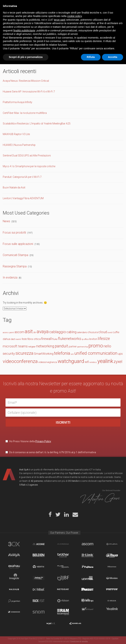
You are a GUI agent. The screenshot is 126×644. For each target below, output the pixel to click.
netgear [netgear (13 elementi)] (32, 347)
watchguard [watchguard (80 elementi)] (71, 361)
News (6, 221)
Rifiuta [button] (91, 637)
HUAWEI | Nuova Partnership (19, 145)
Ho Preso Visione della (28, 441)
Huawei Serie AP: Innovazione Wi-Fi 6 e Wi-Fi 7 (29, 92)
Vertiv (39, 567)
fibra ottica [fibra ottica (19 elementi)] (34, 339)
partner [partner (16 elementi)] (73, 346)
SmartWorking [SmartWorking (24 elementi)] (44, 354)
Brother (63, 555)
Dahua (112, 555)
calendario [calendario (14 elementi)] (82, 332)
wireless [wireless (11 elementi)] (93, 362)
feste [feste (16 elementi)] (24, 339)
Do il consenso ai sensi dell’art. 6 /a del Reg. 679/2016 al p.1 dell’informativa (51, 452)
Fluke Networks (63, 567)
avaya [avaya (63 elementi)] (43, 332)
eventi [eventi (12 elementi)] (18, 339)
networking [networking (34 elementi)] (45, 346)
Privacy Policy (43, 441)
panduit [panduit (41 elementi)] (61, 346)
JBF (63, 578)
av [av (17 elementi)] (35, 332)
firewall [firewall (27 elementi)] (46, 339)
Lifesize (112, 578)
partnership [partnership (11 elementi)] (83, 347)
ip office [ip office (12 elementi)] (85, 339)
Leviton (87, 578)
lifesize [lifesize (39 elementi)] (104, 339)
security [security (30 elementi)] (9, 354)
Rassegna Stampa (15, 266)
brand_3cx (14, 544)
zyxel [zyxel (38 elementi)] (118, 362)
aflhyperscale (63, 544)
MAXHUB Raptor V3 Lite (16, 134)
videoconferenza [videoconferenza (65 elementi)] (20, 361)
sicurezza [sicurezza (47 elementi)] (24, 353)
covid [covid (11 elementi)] (110, 333)
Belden (39, 555)
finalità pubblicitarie (24, 610)
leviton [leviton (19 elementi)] (93, 339)
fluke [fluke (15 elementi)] (55, 339)
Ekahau (14, 567)
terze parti (60, 600)
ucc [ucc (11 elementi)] (72, 354)
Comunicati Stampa (15, 255)
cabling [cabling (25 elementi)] (71, 332)
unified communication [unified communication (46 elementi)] (96, 353)
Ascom (87, 544)
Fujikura (87, 567)
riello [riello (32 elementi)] (107, 346)
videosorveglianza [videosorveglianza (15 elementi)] (48, 362)
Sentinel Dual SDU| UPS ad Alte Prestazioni (27, 156)
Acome (39, 544)
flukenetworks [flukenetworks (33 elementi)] (70, 339)
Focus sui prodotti (14, 233)
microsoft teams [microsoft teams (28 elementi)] (15, 346)
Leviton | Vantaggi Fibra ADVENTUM (23, 198)
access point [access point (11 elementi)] (8, 333)
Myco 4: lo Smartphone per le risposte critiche (29, 166)
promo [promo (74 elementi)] (96, 346)
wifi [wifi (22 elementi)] (87, 362)
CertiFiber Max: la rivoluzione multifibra (25, 113)
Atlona (112, 544)
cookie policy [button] (74, 596)
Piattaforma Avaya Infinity (17, 102)
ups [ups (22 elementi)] (120, 354)
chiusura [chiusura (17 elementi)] (93, 332)
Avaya (14, 555)
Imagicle (14, 578)
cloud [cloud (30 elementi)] (103, 332)
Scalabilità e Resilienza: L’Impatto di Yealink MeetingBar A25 (37, 124)
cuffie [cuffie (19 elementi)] (116, 332)
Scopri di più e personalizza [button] (26, 637)
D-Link (87, 555)
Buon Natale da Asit (14, 187)
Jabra (39, 578)
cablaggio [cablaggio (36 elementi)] (58, 332)
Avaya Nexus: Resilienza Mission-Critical (26, 81)
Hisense (112, 567)
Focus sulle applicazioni (18, 244)
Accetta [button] (113, 637)
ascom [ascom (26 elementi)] (19, 332)
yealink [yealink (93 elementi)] (105, 361)
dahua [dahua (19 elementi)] (7, 339)
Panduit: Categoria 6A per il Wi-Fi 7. (22, 177)
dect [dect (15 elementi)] (13, 339)
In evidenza (10, 278)
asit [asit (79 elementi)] (29, 331)
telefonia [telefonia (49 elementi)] (62, 353)
